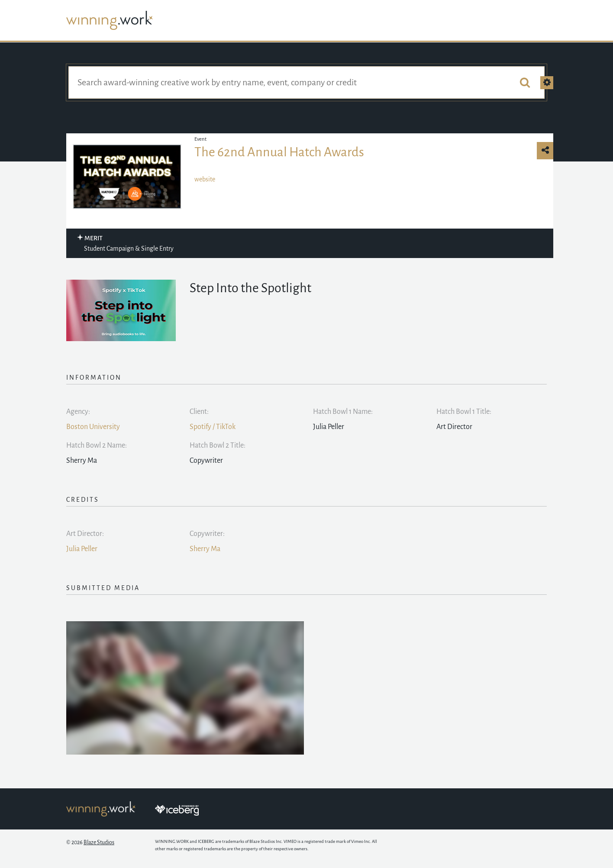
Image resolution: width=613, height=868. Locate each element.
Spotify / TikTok (213, 427)
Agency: (78, 412)
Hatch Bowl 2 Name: (97, 445)
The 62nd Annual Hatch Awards (279, 152)
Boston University (93, 427)
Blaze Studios (99, 842)
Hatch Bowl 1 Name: (343, 412)
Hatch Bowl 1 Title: (464, 412)
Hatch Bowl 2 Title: (218, 445)
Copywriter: (207, 534)
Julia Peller (82, 549)
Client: (199, 412)
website (205, 179)
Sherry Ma (205, 549)
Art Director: (85, 534)
